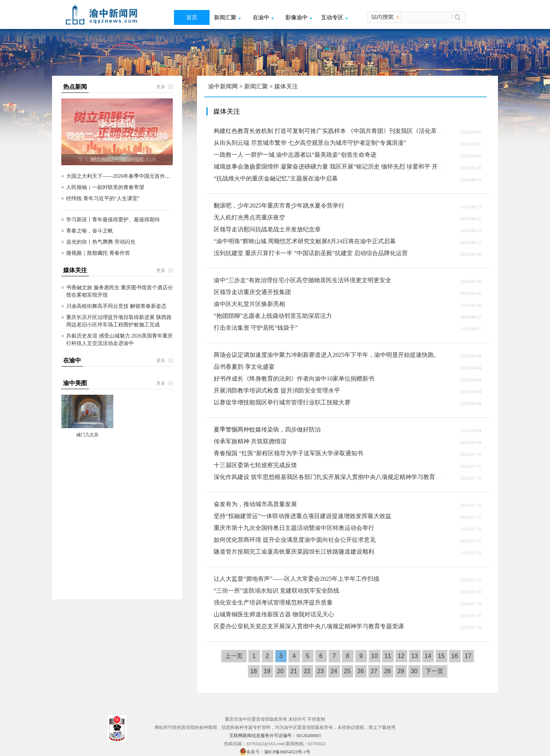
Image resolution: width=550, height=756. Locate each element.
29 (401, 671)
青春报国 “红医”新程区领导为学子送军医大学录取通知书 (288, 453)
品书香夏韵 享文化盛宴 (244, 367)
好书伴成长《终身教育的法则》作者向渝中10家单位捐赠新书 (294, 379)
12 (401, 656)
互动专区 (334, 17)
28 (388, 671)
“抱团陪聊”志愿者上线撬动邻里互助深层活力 (273, 316)
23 (321, 671)
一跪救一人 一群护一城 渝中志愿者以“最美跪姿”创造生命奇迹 (295, 155)
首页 (192, 17)
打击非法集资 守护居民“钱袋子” (256, 328)
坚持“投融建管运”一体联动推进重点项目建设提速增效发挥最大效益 (302, 516)
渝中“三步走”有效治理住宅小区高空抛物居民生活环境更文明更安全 (302, 280)
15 (441, 656)
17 (468, 656)
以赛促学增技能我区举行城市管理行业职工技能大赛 (282, 402)
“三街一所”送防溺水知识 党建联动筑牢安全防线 (276, 591)
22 (307, 671)
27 (374, 671)
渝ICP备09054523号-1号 (287, 752)
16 (455, 656)
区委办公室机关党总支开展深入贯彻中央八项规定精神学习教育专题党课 (309, 626)
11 (388, 656)
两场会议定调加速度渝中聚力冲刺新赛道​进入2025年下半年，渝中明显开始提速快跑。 (327, 355)
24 (334, 671)
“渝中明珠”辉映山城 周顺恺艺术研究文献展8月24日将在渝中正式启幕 (305, 241)
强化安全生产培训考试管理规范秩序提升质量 (273, 602)
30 (414, 671)
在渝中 (263, 17)
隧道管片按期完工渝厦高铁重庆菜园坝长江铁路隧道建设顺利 (294, 552)
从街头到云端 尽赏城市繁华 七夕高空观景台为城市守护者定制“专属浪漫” (310, 143)
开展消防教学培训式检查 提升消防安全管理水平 (277, 390)
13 (415, 656)
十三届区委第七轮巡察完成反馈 (255, 465)
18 (254, 671)
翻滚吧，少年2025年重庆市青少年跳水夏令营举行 (279, 206)
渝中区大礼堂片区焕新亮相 (249, 304)
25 (347, 671)
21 (294, 671)
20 (281, 671)
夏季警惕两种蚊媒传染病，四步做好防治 (267, 429)
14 (428, 656)
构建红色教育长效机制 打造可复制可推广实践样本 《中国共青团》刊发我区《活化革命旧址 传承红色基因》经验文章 (368, 131)
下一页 (434, 671)
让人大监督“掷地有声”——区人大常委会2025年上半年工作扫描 (297, 579)
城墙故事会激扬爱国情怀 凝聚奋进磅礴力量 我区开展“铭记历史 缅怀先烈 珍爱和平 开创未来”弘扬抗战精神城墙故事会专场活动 (381, 167)
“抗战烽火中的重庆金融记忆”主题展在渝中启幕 (276, 178)
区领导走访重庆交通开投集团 (252, 292)
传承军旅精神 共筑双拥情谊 (250, 441)
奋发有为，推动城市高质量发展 (255, 504)
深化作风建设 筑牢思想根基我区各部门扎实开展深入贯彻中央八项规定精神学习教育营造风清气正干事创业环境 (360, 477)
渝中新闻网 (223, 86)
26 (361, 671)
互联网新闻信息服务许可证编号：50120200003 (275, 736)
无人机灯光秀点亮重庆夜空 (249, 217)
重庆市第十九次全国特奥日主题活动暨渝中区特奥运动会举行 (294, 528)
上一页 (234, 656)
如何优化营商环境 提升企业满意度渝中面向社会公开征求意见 (295, 540)
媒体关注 (286, 86)
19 (267, 671)
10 (375, 656)
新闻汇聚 (227, 17)
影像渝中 (299, 17)
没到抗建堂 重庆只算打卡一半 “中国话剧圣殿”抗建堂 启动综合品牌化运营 (311, 253)
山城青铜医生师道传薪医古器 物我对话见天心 (274, 614)
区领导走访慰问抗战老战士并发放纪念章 (267, 229)
